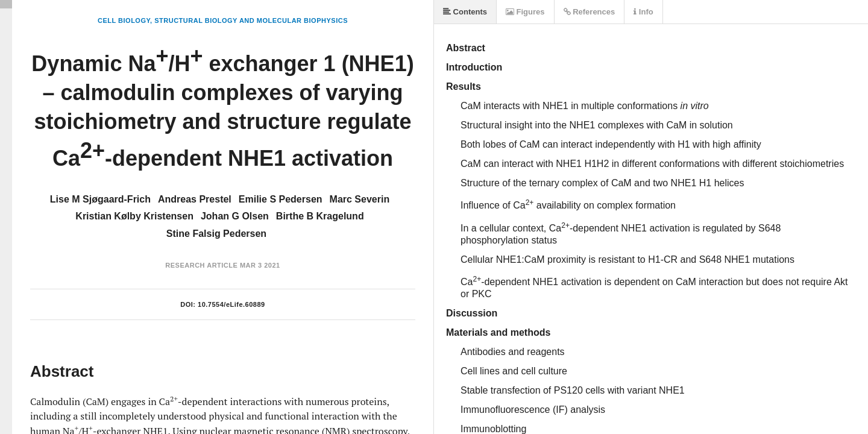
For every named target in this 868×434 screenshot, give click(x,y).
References (590, 12)
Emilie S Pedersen (281, 199)
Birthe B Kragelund (320, 216)
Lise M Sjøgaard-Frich (100, 199)
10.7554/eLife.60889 (231, 304)
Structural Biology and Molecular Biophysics (251, 20)
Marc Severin (360, 199)
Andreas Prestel (195, 199)
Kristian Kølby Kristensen (134, 216)
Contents (465, 12)
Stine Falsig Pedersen (216, 234)
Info (643, 12)
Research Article (201, 265)
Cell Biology (124, 20)
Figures (525, 12)
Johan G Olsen (235, 216)
